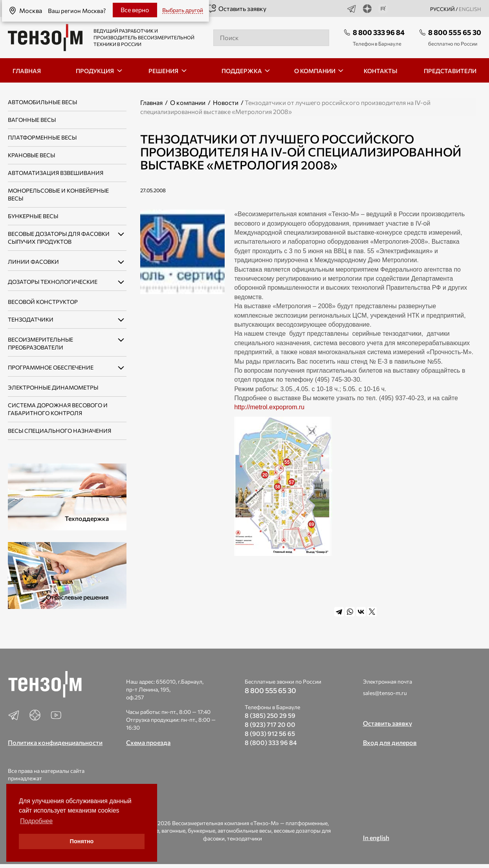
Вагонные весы (32, 120)
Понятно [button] (82, 841)
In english (376, 838)
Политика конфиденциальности (55, 742)
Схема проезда (148, 742)
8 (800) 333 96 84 (271, 742)
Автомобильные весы (42, 102)
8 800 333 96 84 (379, 32)
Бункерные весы (33, 216)
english (470, 9)
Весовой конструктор (43, 302)
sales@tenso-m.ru (385, 693)
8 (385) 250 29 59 (270, 715)
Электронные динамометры (53, 387)
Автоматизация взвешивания (56, 173)
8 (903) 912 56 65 (270, 733)
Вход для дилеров (390, 742)
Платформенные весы (42, 137)
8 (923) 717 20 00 (270, 724)
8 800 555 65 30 (455, 32)
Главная (151, 102)
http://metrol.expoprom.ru (270, 407)
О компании (188, 102)
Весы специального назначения (60, 431)
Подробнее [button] (36, 821)
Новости (226, 102)
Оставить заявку (237, 9)
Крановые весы (31, 155)
